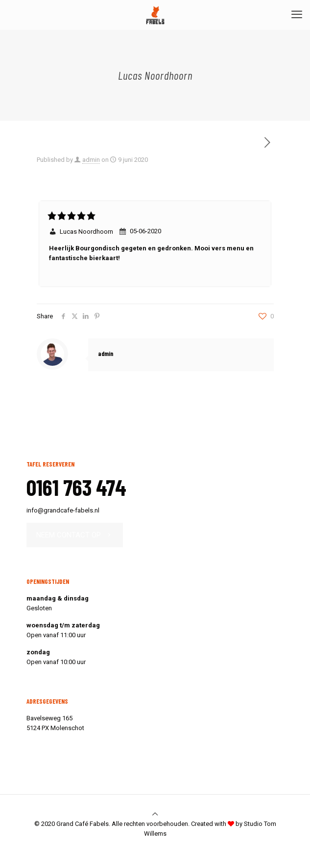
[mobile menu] (297, 15)
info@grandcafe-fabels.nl (63, 510)
